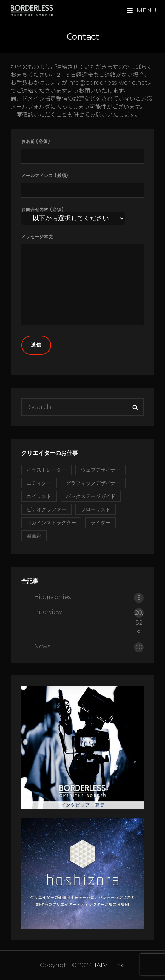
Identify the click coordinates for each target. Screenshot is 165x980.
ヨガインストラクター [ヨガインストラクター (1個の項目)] (51, 523)
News (42, 646)
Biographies (53, 597)
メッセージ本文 (82, 280)
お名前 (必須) (82, 149)
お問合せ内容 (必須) (73, 215)
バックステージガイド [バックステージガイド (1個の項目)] (91, 496)
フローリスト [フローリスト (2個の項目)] (96, 509)
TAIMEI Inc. (110, 965)
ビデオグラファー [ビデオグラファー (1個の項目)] (46, 509)
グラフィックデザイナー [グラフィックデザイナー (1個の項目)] (93, 483)
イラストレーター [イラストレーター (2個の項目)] (46, 470)
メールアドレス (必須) (82, 183)
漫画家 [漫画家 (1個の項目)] (34, 536)
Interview (48, 612)
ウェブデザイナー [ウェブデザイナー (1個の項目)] (101, 470)
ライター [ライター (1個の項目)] (101, 523)
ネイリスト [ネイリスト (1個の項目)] (39, 496)
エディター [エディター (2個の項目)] (39, 483)
